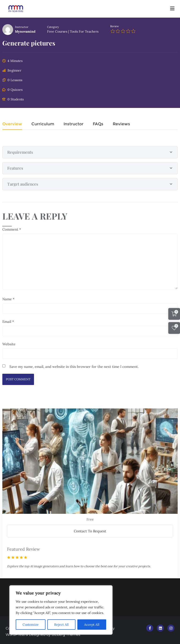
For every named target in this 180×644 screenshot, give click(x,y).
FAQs (98, 123)
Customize (31, 625)
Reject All (61, 625)
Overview (12, 123)
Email (8, 321)
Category (53, 26)
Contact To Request (90, 530)
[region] (61, 610)
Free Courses (57, 31)
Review (115, 25)
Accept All (92, 625)
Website (9, 343)
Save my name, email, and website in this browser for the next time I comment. (74, 366)
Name (8, 298)
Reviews (121, 123)
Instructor (22, 26)
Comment (12, 228)
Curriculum (43, 123)
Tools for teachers (84, 31)
